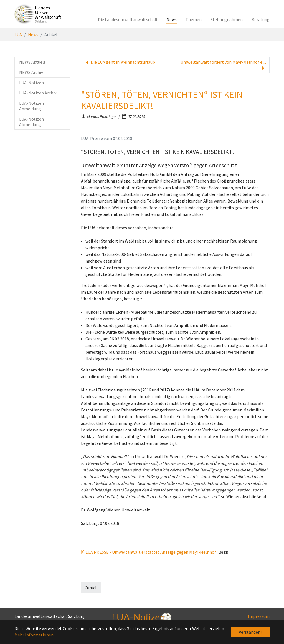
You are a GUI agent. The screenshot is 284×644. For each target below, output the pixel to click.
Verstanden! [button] (250, 632)
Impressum (259, 616)
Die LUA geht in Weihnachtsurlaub (120, 62)
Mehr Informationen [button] (34, 635)
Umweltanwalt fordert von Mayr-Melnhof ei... (223, 65)
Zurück (91, 588)
